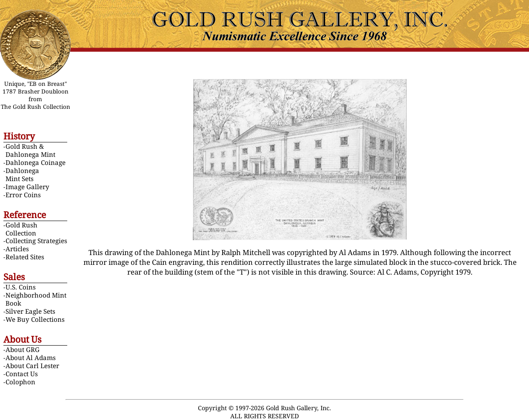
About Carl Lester (32, 366)
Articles (17, 249)
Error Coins (23, 195)
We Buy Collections (35, 319)
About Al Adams (31, 358)
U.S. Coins (21, 287)
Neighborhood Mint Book (36, 299)
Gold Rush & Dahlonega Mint (30, 150)
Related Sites (25, 257)
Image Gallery (27, 187)
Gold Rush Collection (21, 229)
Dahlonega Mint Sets (22, 175)
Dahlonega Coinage (36, 162)
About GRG (23, 349)
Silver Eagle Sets (30, 311)
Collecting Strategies (36, 241)
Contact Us (22, 374)
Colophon (20, 382)
